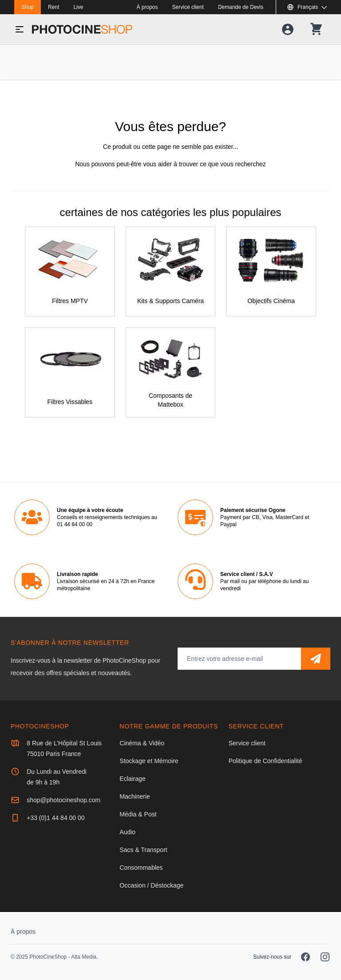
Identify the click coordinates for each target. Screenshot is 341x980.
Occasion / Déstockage (151, 885)
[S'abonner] (316, 659)
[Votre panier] (316, 29)
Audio (127, 832)
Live (78, 7)
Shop (28, 7)
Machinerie (135, 796)
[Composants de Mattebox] (171, 372)
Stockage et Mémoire (149, 761)
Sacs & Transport (143, 850)
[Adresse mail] (239, 659)
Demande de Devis (241, 7)
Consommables (141, 868)
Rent (54, 7)
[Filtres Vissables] (70, 372)
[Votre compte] (288, 29)
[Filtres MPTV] (70, 272)
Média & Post (138, 814)
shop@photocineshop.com (63, 800)
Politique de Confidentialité (266, 761)
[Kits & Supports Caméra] (171, 272)
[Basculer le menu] (20, 29)
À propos (147, 7)
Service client (188, 7)
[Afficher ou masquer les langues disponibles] (307, 7)
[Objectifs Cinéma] (271, 272)
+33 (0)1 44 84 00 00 (56, 818)
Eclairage (132, 779)
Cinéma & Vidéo (142, 743)
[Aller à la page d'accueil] (82, 29)
